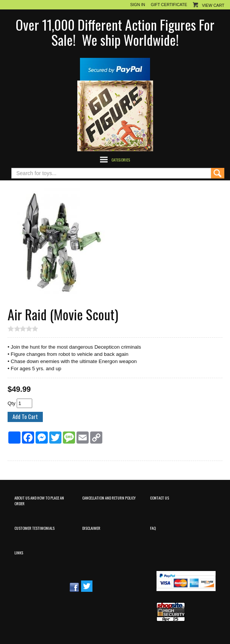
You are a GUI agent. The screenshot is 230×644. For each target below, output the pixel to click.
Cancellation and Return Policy (109, 498)
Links (19, 552)
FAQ (153, 528)
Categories (121, 160)
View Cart (213, 5)
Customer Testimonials (34, 528)
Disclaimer (91, 528)
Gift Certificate (169, 5)
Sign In (138, 5)
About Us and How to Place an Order (39, 500)
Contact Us (160, 498)
